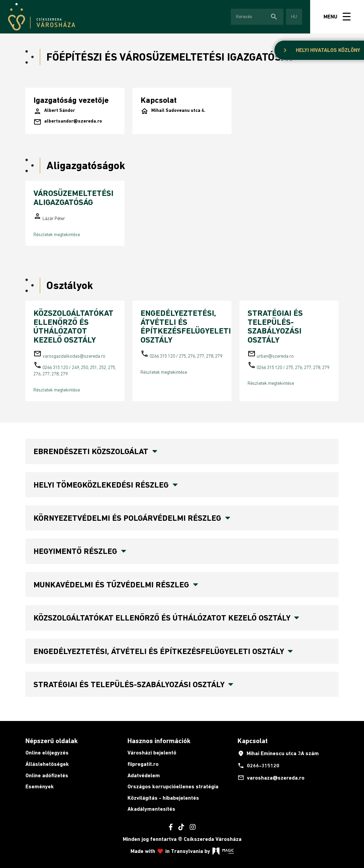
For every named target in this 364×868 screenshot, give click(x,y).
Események (40, 786)
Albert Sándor (54, 111)
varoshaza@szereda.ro (271, 778)
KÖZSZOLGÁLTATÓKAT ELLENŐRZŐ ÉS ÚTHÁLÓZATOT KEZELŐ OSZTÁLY (73, 326)
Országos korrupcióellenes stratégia (173, 786)
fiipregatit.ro (143, 764)
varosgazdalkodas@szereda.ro (74, 356)
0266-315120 (258, 766)
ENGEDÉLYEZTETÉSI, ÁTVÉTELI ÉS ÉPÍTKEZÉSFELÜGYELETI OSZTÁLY (186, 326)
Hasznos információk (159, 741)
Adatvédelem (144, 775)
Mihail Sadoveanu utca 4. (173, 111)
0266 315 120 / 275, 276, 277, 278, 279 (186, 356)
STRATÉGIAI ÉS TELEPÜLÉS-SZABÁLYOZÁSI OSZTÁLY (275, 326)
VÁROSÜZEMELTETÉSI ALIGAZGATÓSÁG (73, 198)
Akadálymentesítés (151, 809)
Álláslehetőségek (47, 764)
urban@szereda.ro (275, 356)
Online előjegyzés (47, 753)
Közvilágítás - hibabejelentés (163, 798)
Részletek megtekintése (57, 234)
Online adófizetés (47, 775)
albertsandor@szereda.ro (68, 122)
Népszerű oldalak (52, 741)
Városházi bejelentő (152, 753)
